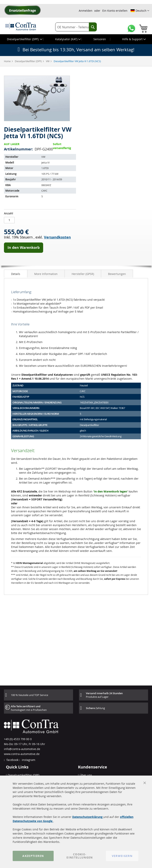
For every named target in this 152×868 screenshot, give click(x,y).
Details (16, 274)
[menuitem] (24, 39)
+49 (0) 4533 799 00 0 (18, 739)
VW (48, 61)
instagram (28, 760)
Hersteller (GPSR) (83, 274)
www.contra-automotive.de (22, 754)
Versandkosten (57, 237)
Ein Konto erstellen (115, 11)
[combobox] (76, 27)
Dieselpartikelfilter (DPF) (29, 61)
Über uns (86, 775)
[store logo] (21, 26)
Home (8, 61)
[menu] (76, 39)
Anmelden (86, 11)
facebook (12, 760)
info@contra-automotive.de (22, 749)
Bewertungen (117, 274)
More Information (46, 274)
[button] (140, 11)
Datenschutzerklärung (88, 817)
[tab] (16, 274)
